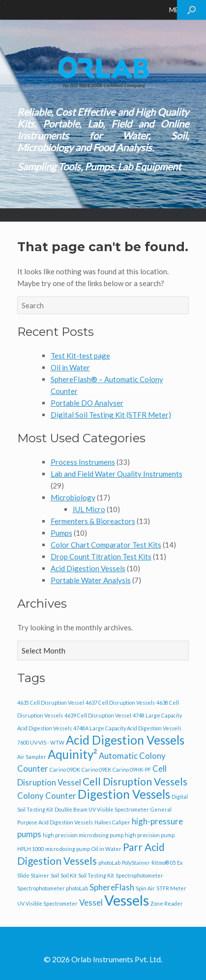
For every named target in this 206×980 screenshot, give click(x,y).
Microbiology (73, 497)
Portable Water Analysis (91, 580)
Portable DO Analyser (87, 403)
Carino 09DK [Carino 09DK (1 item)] (65, 769)
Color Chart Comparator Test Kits (106, 545)
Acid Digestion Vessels (88, 568)
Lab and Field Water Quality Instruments (117, 474)
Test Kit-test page (80, 356)
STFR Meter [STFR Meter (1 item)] (171, 888)
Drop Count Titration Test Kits (101, 556)
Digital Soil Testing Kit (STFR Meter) (111, 415)
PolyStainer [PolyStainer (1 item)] (136, 863)
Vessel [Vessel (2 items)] (91, 902)
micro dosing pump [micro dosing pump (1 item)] (68, 849)
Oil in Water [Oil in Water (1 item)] (106, 849)
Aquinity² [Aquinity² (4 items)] (73, 754)
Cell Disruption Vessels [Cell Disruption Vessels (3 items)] (135, 781)
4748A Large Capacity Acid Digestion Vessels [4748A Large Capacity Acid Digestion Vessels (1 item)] (127, 728)
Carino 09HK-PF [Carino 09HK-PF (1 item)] (132, 769)
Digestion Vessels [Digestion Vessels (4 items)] (124, 794)
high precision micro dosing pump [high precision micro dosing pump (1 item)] (83, 835)
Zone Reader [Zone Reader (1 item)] (167, 903)
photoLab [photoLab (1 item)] (109, 863)
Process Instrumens (83, 462)
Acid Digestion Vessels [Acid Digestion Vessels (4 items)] (125, 740)
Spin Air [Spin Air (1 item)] (145, 888)
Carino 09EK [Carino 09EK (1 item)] (96, 769)
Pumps (61, 533)
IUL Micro (89, 509)
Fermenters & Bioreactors (93, 521)
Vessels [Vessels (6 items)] (127, 900)
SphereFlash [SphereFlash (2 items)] (112, 887)
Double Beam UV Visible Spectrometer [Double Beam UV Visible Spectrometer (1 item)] (102, 809)
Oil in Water (70, 367)
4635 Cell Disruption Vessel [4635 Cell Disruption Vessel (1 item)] (51, 702)
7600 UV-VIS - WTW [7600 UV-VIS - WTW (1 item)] (41, 742)
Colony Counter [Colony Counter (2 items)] (47, 796)
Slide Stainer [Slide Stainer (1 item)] (33, 875)
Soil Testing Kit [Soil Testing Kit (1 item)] (96, 875)
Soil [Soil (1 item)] (55, 875)
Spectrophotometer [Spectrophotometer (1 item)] (139, 875)
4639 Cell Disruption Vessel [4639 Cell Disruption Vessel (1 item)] (98, 715)
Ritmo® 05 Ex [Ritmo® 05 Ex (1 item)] (167, 863)
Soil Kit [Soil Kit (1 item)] (69, 875)
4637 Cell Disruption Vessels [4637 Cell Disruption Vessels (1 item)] (120, 702)
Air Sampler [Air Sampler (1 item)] (32, 757)
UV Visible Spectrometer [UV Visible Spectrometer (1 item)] (47, 903)
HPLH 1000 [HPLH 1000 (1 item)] (30, 849)
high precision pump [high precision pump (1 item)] (150, 835)
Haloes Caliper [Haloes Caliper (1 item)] (112, 822)
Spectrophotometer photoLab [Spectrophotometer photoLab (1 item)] (53, 888)
